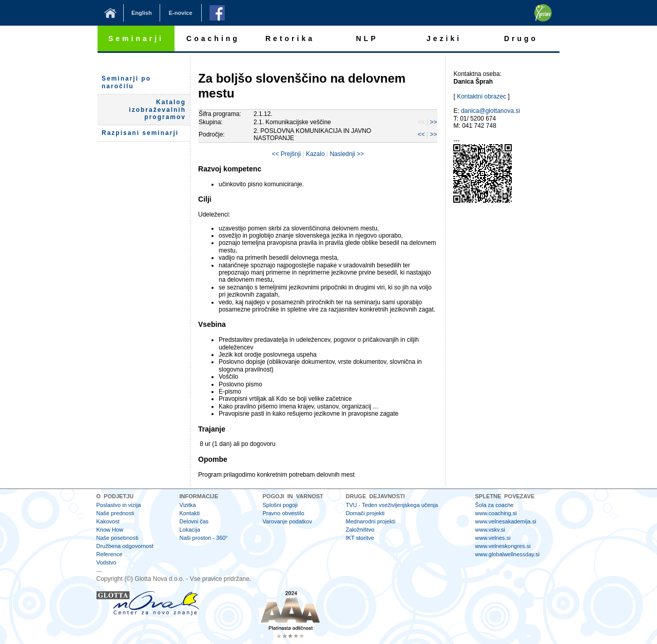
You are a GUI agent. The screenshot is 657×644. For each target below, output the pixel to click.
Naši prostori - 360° (204, 538)
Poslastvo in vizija (119, 505)
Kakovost (108, 521)
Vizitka (188, 505)
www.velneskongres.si (503, 546)
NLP (367, 38)
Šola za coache (495, 505)
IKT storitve (360, 538)
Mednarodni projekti (371, 521)
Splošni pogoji (281, 505)
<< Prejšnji (286, 154)
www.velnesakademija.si (506, 521)
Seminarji (136, 38)
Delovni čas (194, 521)
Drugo (521, 38)
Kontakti (190, 513)
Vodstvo (107, 562)
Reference (110, 554)
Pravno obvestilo (284, 513)
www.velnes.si (493, 538)
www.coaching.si (496, 513)
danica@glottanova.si (490, 111)
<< (421, 134)
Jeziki (444, 38)
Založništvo (360, 530)
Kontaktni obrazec (481, 96)
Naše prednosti (115, 513)
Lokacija (190, 530)
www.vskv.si (490, 530)
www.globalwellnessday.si (508, 554)
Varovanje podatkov (287, 521)
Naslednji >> (347, 154)
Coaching (213, 38)
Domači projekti (365, 513)
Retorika (290, 38)
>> (433, 122)
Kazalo (315, 154)
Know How (110, 530)
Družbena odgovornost (125, 546)
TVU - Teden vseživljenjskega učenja (392, 505)
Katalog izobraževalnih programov (157, 110)
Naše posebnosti (118, 538)
